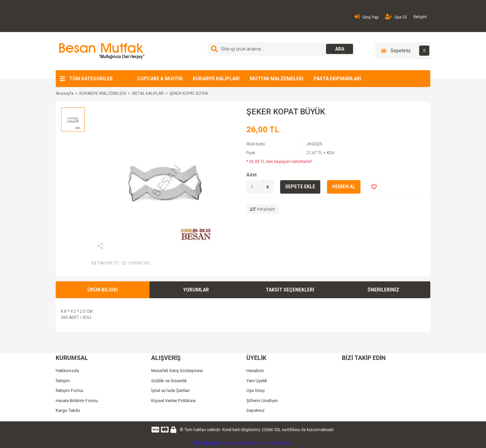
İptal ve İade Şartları (170, 390)
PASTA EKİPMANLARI (337, 79)
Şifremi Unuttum (262, 401)
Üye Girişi (255, 390)
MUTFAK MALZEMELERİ (277, 79)
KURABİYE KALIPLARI (216, 79)
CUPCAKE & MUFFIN (160, 79)
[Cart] (403, 51)
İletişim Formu (70, 390)
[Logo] (101, 51)
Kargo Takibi (68, 410)
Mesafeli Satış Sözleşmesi (177, 371)
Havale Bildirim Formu (77, 401)
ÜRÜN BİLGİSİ (103, 290)
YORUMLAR (196, 290)
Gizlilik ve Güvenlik (169, 381)
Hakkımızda (67, 371)
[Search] (281, 49)
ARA (340, 49)
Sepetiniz (255, 410)
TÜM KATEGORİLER (91, 79)
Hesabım (255, 371)
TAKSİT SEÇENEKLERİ (290, 290)
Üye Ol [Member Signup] (396, 17)
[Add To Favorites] (374, 187)
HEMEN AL (344, 187)
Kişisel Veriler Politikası (173, 401)
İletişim (420, 17)
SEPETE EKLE (300, 187)
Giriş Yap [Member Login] (366, 17)
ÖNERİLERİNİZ (383, 290)
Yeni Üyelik (257, 381)
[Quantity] (260, 187)
